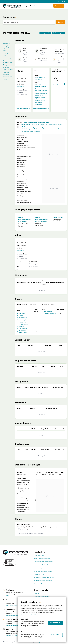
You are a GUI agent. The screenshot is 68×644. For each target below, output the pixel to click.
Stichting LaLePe (58, 217)
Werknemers (6, 67)
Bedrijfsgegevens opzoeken (42, 558)
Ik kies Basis (55, 635)
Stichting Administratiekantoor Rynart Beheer (24, 219)
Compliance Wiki (39, 584)
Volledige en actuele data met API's (44, 577)
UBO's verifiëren (39, 574)
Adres (4, 50)
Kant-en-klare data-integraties (43, 581)
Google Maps (21, 86)
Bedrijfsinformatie (39, 555)
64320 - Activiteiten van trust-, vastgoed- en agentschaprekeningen (41, 88)
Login (59, 1)
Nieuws (5, 79)
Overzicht (5, 41)
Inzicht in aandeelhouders (42, 565)
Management (7, 65)
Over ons (37, 593)
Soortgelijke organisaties (6, 47)
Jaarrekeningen (7, 58)
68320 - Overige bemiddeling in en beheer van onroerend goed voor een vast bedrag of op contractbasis (41, 100)
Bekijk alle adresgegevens (23, 108)
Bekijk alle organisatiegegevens (41, 108)
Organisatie (28, 6)
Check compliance (59, 33)
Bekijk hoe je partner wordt (13, 635)
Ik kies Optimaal (55, 623)
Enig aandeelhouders (8, 61)
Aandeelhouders (8, 70)
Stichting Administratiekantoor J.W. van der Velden (41, 219)
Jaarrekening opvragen (41, 568)
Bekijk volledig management (59, 84)
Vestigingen (6, 53)
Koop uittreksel (45, 33)
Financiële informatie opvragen (43, 562)
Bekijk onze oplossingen (12, 596)
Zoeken (61, 22)
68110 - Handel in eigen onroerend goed (41, 93)
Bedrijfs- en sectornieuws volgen (44, 571)
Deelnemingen (7, 72)
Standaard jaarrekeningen (7, 76)
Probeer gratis (59, 6)
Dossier (5, 55)
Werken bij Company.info (41, 596)
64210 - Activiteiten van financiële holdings (40, 79)
